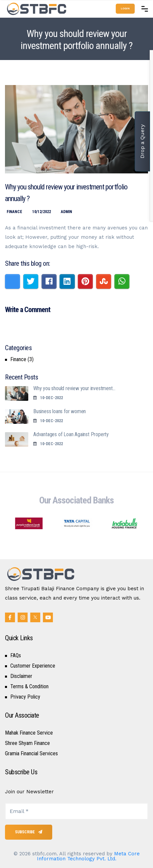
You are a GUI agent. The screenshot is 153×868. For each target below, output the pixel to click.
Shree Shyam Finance (27, 743)
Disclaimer (21, 676)
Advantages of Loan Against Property (71, 434)
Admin (67, 212)
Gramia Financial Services (31, 754)
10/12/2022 (42, 212)
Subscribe (29, 832)
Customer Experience (33, 666)
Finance (14, 212)
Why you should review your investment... (74, 388)
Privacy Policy (25, 697)
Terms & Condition (29, 687)
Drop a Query (142, 141)
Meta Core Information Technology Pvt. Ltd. (88, 856)
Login (125, 9)
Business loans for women (60, 411)
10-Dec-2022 (48, 398)
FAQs (16, 656)
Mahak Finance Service (29, 733)
